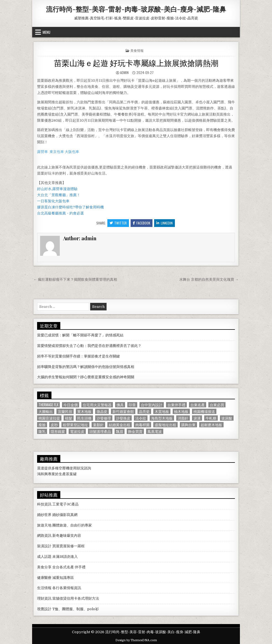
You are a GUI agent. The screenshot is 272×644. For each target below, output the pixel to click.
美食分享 (44, 567)
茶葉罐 (71, 474)
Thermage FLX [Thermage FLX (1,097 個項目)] (48, 405)
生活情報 (44, 588)
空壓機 (64, 468)
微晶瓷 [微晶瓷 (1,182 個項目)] (102, 411)
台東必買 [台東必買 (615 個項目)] (217, 405)
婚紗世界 (44, 515)
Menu (46, 32)
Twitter (118, 223)
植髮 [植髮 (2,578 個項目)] (69, 418)
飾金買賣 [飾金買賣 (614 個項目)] (135, 431)
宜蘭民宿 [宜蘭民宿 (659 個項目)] (65, 411)
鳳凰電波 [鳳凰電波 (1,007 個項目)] (155, 431)
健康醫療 (44, 578)
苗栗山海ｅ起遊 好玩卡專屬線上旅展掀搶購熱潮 (136, 62)
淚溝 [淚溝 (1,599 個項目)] (197, 418)
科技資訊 (44, 504)
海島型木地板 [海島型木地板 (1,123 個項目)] (162, 418)
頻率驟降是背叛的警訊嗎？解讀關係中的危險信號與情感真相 (86, 367)
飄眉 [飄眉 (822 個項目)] (120, 431)
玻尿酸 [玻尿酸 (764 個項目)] (227, 418)
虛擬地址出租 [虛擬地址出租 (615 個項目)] (165, 425)
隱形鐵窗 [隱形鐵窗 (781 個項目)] (58, 431)
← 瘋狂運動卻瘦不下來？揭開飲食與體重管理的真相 (75, 279)
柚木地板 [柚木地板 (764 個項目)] (181, 411)
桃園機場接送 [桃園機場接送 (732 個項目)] (204, 411)
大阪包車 (72, 152)
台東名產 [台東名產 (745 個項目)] (198, 405)
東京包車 (57, 152)
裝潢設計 (44, 546)
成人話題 (44, 557)
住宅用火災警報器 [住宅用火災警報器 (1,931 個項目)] (97, 405)
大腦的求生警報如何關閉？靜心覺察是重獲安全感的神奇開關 (86, 377)
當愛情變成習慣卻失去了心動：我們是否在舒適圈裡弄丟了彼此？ (89, 346)
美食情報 (137, 50)
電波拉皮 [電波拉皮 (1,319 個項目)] (77, 431)
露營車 (42, 152)
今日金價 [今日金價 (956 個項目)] (71, 405)
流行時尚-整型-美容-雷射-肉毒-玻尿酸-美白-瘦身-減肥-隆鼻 (136, 9)
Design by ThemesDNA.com (136, 640)
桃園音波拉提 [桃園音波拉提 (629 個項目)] (49, 418)
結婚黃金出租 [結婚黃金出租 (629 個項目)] (120, 425)
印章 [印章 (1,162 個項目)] (132, 405)
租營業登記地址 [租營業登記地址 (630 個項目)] (75, 425)
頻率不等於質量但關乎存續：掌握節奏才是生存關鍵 (78, 356)
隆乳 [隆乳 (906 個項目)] (42, 431)
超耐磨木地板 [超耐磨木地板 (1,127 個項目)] (211, 425)
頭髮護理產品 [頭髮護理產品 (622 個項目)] (100, 431)
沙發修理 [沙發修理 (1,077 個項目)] (104, 418)
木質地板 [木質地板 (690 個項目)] (162, 411)
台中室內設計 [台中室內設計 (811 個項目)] (152, 405)
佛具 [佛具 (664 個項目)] (120, 405)
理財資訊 (44, 598)
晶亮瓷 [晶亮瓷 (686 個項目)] (144, 411)
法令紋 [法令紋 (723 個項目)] (141, 418)
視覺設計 (44, 609)
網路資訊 (44, 536)
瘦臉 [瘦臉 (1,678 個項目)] (42, 425)
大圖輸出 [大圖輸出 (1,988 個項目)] (46, 411)
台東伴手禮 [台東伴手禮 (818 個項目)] (176, 405)
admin (124, 72)
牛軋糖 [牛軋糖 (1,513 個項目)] (211, 418)
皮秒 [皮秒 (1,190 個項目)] (54, 425)
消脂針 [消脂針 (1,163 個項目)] (183, 418)
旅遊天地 (44, 525)
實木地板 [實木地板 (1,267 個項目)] (84, 411)
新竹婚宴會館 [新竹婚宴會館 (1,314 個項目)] (123, 411)
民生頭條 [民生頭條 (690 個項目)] (84, 418)
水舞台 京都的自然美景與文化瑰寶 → (209, 279)
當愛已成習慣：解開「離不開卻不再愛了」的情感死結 (80, 335)
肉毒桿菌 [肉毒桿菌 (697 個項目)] (143, 425)
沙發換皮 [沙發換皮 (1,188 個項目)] (123, 418)
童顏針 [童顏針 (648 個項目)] (98, 425)
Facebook (142, 223)
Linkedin (165, 223)
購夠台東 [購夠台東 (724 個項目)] (188, 425)
